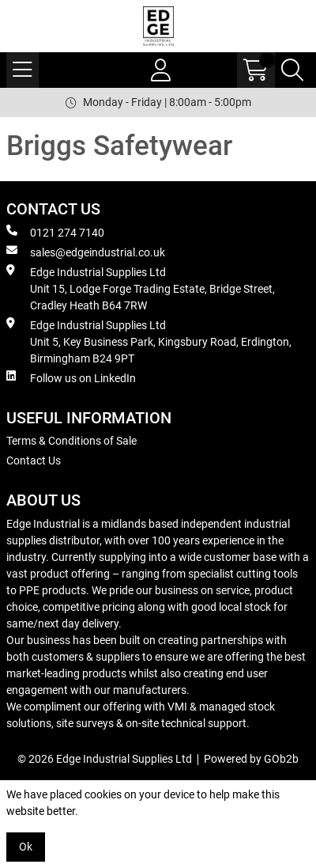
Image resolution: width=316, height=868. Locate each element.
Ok (26, 847)
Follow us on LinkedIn (71, 377)
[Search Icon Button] (292, 70)
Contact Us (34, 461)
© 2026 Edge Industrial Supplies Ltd (105, 759)
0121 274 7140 (55, 232)
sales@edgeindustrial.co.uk (86, 252)
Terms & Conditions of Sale (71, 441)
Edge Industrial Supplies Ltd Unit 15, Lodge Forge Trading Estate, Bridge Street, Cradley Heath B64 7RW (141, 288)
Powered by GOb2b (251, 759)
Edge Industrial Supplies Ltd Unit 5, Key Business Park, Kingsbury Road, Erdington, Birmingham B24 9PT (149, 341)
